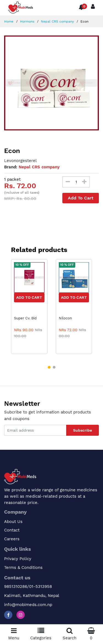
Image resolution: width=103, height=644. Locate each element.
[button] (49, 367)
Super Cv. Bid (25, 318)
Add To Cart (81, 198)
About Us (13, 522)
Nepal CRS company (57, 21)
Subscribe (83, 430)
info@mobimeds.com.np (28, 605)
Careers (12, 539)
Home (9, 21)
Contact (12, 530)
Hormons (27, 21)
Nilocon (65, 318)
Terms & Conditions (23, 568)
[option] (51, 83)
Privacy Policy (18, 559)
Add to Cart (29, 297)
